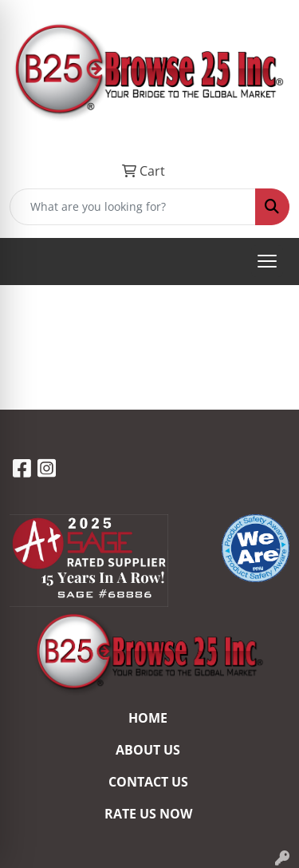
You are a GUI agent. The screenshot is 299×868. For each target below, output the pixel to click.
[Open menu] (267, 261)
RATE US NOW (148, 814)
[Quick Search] (133, 207)
